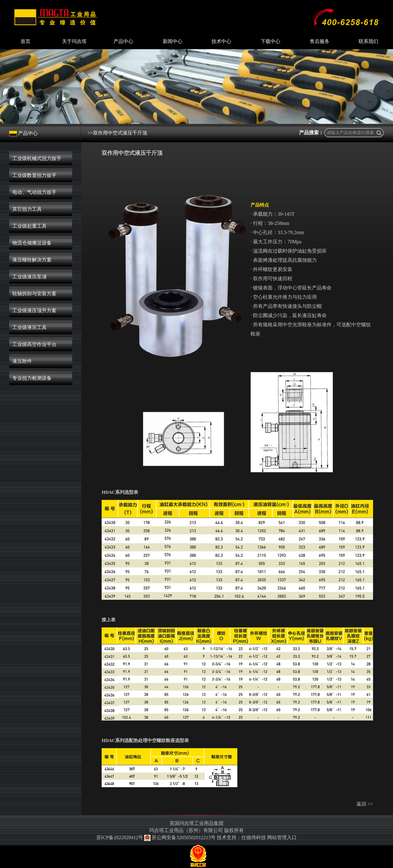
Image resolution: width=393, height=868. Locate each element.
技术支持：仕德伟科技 (241, 837)
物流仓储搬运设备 (32, 243)
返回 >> (365, 804)
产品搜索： (311, 133)
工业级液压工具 (29, 327)
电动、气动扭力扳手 (34, 192)
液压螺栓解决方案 (32, 260)
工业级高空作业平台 (34, 344)
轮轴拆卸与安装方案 (34, 294)
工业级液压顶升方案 (34, 310)
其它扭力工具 (27, 209)
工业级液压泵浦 (29, 277)
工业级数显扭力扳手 (34, 175)
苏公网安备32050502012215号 (181, 837)
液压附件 (22, 361)
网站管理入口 (282, 837)
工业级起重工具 (29, 226)
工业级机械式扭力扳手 (37, 158)
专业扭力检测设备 (32, 378)
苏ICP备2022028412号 (120, 837)
